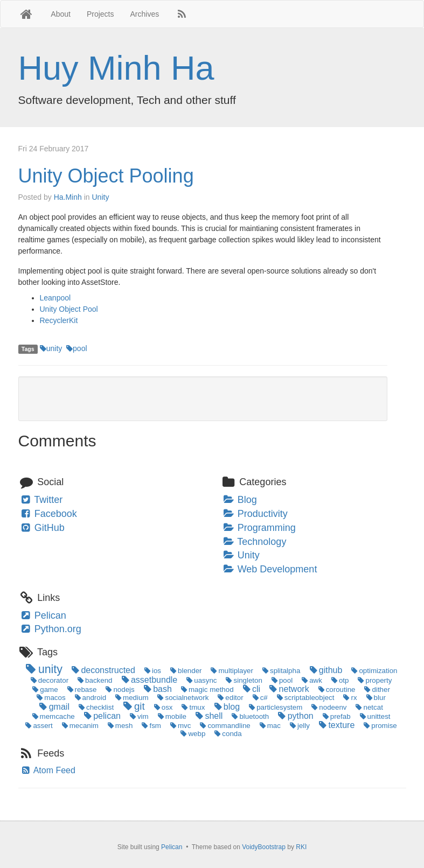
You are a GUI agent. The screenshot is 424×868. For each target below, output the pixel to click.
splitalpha (280, 671)
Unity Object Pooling (106, 176)
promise (380, 726)
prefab (336, 716)
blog (226, 707)
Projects (100, 14)
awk (311, 680)
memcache (52, 716)
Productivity (255, 514)
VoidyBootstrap (264, 847)
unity (51, 348)
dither (376, 689)
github (325, 670)
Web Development (270, 569)
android (89, 698)
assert (38, 726)
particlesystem (275, 707)
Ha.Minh (68, 197)
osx (163, 707)
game (44, 689)
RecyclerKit (59, 320)
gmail (54, 707)
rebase (81, 689)
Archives (145, 14)
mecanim (79, 726)
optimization (373, 671)
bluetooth (249, 716)
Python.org (50, 629)
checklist (95, 707)
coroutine (336, 689)
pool (77, 348)
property (374, 680)
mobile (171, 716)
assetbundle (148, 680)
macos (50, 698)
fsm (151, 726)
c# (259, 698)
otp (339, 680)
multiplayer (231, 671)
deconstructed (103, 670)
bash (157, 689)
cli (251, 689)
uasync (201, 680)
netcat (368, 707)
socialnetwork (182, 698)
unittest (374, 716)
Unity (100, 197)
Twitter (41, 500)
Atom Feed (48, 770)
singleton (243, 680)
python (295, 716)
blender (185, 671)
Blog (240, 500)
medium (131, 698)
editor (230, 698)
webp (192, 734)
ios (152, 671)
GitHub (42, 528)
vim (138, 716)
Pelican (43, 615)
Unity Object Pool (69, 309)
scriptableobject (305, 698)
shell (208, 716)
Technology (255, 542)
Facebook (48, 514)
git (133, 706)
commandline (224, 726)
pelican (102, 716)
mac (269, 726)
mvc (180, 726)
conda (227, 734)
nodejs (119, 689)
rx (349, 698)
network (289, 689)
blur (375, 698)
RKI (301, 847)
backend (94, 680)
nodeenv (328, 707)
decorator (49, 680)
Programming (259, 528)
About (61, 14)
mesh (120, 726)
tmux (192, 707)
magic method (207, 689)
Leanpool (55, 298)
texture (336, 725)
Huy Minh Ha (116, 68)
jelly (299, 726)
